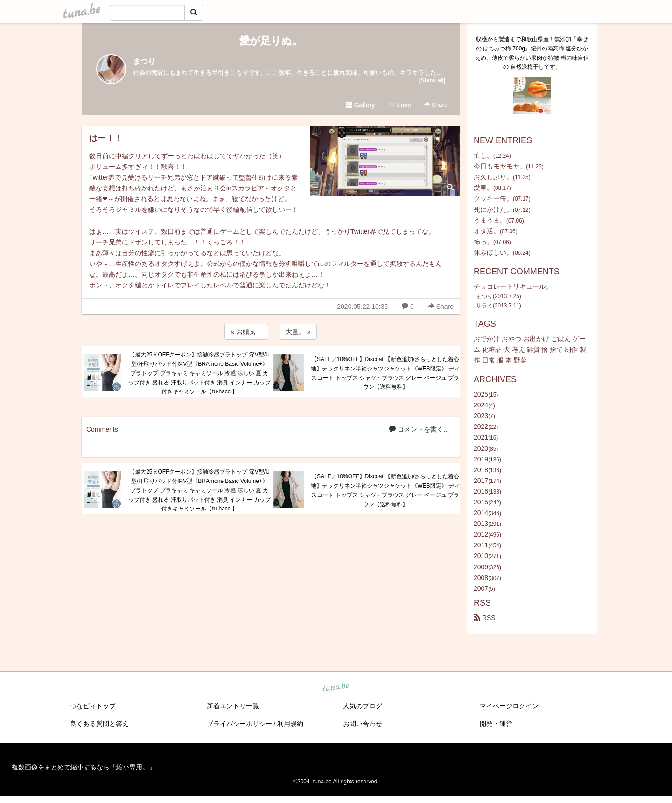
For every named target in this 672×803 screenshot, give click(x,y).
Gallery (360, 105)
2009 (481, 567)
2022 (481, 426)
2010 (481, 556)
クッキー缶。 (493, 198)
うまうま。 (490, 220)
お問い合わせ (363, 724)
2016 (481, 491)
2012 (481, 534)
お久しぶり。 (493, 177)
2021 (481, 437)
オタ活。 (487, 231)
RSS (485, 618)
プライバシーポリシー (239, 724)
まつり (144, 61)
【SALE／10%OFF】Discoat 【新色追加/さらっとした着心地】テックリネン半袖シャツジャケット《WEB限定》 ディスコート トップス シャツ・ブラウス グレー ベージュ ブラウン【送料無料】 (385, 373)
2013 (481, 524)
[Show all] (432, 80)
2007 (481, 588)
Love (400, 105)
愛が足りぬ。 (271, 41)
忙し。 (483, 155)
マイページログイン (509, 706)
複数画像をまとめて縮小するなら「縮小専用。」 (84, 767)
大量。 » (298, 332)
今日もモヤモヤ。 (500, 166)
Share (436, 105)
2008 (481, 578)
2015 (481, 502)
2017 (481, 481)
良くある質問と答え (99, 724)
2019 (481, 459)
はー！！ (106, 138)
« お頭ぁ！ (246, 332)
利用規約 (290, 724)
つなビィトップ (93, 706)
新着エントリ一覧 (233, 706)
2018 (481, 470)
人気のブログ (363, 706)
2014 (481, 513)
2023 (481, 416)
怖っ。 (483, 242)
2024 (481, 405)
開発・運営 (496, 724)
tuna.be (336, 687)
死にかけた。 (493, 209)
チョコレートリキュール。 (513, 286)
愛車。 (483, 188)
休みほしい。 (493, 252)
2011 (481, 545)
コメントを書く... (419, 429)
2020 (481, 448)
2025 (481, 394)
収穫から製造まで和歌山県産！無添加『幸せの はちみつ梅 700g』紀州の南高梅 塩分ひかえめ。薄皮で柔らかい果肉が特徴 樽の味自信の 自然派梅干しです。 (532, 53)
